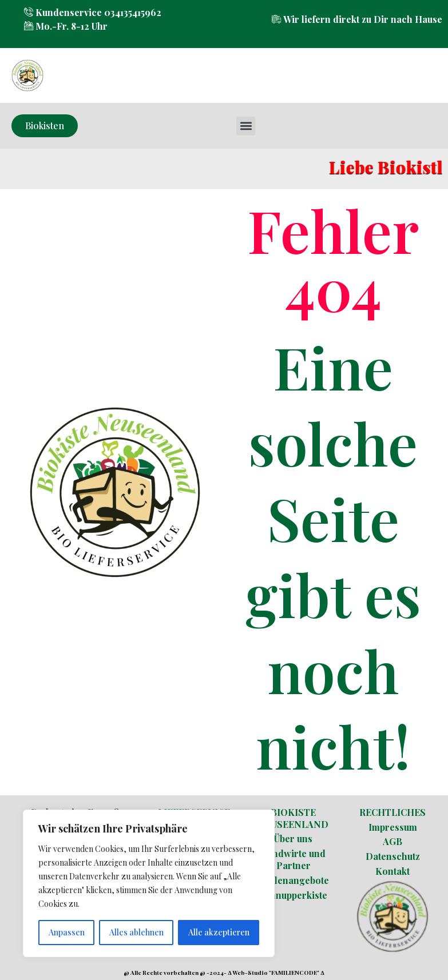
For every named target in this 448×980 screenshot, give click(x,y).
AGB (393, 841)
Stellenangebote (294, 880)
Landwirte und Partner (294, 859)
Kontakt (393, 871)
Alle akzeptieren (219, 932)
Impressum (393, 827)
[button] (246, 126)
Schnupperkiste (293, 895)
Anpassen (67, 932)
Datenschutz (393, 856)
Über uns (293, 838)
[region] (149, 883)
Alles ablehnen (136, 932)
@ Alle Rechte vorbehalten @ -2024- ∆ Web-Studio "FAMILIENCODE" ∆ (224, 973)
